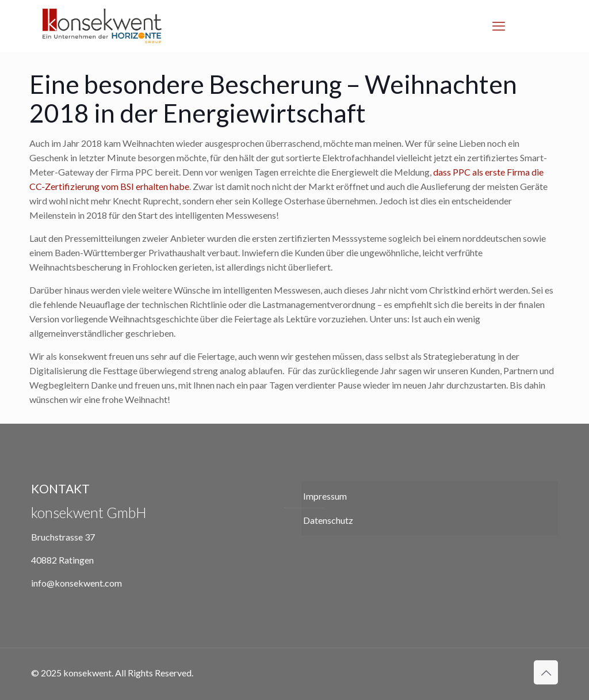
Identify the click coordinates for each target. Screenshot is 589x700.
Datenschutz (328, 520)
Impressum (325, 496)
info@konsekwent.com (77, 583)
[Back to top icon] (546, 672)
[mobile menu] (499, 26)
